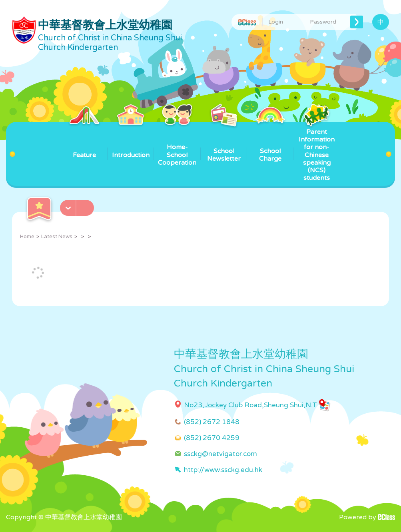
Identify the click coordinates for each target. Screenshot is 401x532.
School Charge (270, 142)
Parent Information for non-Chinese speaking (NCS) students (317, 152)
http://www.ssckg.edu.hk (223, 470)
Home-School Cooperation (177, 144)
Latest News (57, 237)
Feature (84, 140)
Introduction (131, 140)
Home (27, 237)
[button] (78, 205)
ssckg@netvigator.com (220, 454)
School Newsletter (224, 142)
